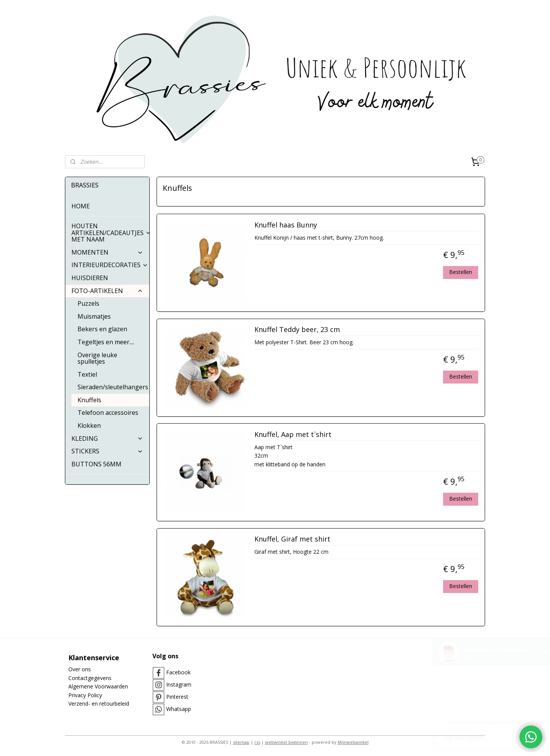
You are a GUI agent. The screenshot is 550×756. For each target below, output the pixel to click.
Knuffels (89, 400)
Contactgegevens (90, 678)
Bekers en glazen (102, 329)
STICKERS (107, 451)
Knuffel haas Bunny (285, 225)
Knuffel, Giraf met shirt (292, 539)
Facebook (178, 672)
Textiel (87, 374)
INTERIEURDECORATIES (110, 265)
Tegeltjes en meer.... (106, 342)
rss (257, 742)
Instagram (179, 684)
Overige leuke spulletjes (97, 358)
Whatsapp (179, 709)
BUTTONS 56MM (96, 464)
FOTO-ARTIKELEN (107, 291)
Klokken (89, 426)
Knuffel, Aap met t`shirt (293, 435)
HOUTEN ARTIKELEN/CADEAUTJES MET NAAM (110, 233)
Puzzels (88, 303)
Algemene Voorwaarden (98, 686)
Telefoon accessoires (108, 413)
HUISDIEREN (90, 278)
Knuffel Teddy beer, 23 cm (297, 330)
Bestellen (461, 272)
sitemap (241, 742)
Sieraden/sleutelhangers (113, 387)
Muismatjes (94, 316)
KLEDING (107, 438)
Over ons (80, 669)
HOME (81, 206)
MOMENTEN (107, 252)
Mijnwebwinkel (353, 742)
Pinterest (177, 697)
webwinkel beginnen (286, 742)
